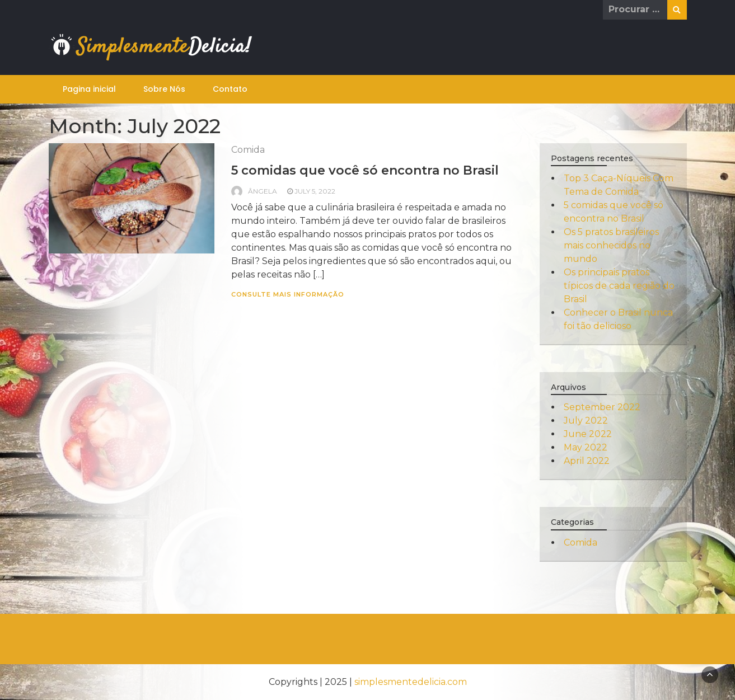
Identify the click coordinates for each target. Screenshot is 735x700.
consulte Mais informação (288, 294)
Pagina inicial (89, 89)
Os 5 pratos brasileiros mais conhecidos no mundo (611, 245)
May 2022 (586, 447)
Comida (248, 150)
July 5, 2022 (315, 191)
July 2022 (586, 421)
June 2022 (588, 434)
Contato (230, 89)
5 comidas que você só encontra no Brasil (365, 170)
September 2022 (602, 407)
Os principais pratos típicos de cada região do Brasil (619, 286)
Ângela (263, 191)
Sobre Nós (164, 89)
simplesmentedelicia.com (411, 682)
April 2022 (587, 461)
